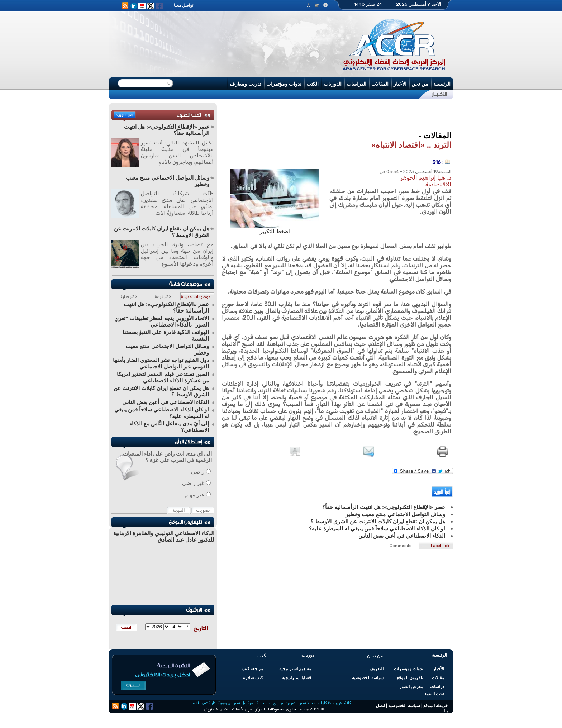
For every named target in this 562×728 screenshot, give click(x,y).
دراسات (437, 687)
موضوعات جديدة (196, 297)
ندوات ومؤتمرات (284, 84)
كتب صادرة (253, 678)
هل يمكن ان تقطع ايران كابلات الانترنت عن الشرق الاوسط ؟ (162, 232)
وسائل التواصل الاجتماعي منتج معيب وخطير (168, 181)
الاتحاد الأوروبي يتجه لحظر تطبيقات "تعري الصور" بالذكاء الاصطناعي (162, 321)
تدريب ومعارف (246, 84)
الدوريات (333, 84)
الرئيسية (442, 84)
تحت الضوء (434, 694)
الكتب (313, 84)
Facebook (440, 546)
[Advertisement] (337, 116)
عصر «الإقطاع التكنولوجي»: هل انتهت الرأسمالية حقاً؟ (167, 130)
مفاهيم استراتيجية (295, 669)
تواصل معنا (184, 5)
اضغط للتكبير (275, 231)
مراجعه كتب (252, 669)
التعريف (377, 669)
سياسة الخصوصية (368, 678)
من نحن (420, 84)
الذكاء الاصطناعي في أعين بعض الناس (166, 402)
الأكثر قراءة (164, 297)
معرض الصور (411, 687)
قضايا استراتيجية (296, 678)
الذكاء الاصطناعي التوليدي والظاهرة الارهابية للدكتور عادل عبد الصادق (164, 536)
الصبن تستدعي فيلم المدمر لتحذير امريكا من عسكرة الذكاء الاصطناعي (163, 377)
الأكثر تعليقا (129, 297)
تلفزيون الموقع (410, 678)
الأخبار (400, 84)
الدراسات (356, 84)
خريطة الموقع (435, 706)
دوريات (308, 655)
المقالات (380, 84)
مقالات (438, 678)
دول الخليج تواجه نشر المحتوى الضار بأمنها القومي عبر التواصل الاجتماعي (161, 363)
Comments (400, 546)
